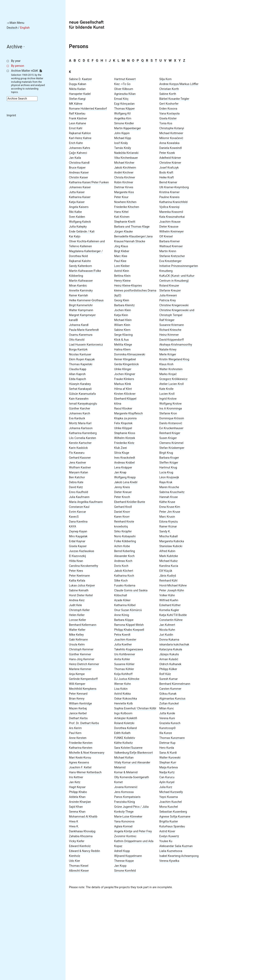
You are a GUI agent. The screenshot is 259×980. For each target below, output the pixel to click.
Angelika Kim (123, 119)
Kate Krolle (166, 389)
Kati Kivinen (122, 217)
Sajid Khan (76, 807)
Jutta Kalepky (78, 227)
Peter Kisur (121, 197)
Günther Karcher (80, 409)
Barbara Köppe (124, 620)
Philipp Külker (168, 669)
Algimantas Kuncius (172, 699)
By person (18, 66)
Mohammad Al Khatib (83, 817)
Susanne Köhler (124, 664)
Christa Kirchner (124, 178)
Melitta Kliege (123, 345)
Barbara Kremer (170, 241)
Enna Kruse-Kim (170, 507)
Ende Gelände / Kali (82, 232)
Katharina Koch (124, 576)
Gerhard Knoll (123, 507)
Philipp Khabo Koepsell (129, 630)
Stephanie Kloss (125, 433)
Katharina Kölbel (125, 605)
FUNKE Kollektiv (124, 738)
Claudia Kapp (78, 369)
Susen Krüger (168, 438)
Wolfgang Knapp (125, 477)
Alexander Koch (124, 556)
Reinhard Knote (124, 522)
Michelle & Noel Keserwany (87, 753)
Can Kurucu (167, 777)
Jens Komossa (124, 792)
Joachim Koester (125, 640)
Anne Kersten (78, 738)
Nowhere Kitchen (125, 202)
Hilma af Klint (123, 389)
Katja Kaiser (77, 202)
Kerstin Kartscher (80, 443)
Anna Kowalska (169, 143)
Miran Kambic (78, 286)
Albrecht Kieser (79, 871)
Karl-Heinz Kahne (80, 138)
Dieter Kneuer (123, 492)
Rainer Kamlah (79, 295)
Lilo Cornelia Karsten (83, 438)
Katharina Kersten (81, 748)
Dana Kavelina (78, 522)
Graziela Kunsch (170, 723)
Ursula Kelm (77, 645)
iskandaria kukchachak (174, 645)
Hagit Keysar (77, 787)
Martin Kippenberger (127, 128)
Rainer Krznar (168, 527)
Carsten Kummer (170, 689)
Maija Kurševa (169, 767)
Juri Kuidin (166, 635)
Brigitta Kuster (169, 822)
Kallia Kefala (77, 581)
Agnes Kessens (79, 763)
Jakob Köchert (124, 571)
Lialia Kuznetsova (171, 851)
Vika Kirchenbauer (126, 158)
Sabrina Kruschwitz (172, 492)
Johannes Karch (80, 413)
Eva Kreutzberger (170, 261)
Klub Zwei (120, 448)
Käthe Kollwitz (123, 743)
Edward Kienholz (80, 846)
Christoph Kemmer (81, 649)
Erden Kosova (168, 109)
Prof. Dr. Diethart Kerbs (84, 723)
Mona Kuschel (169, 807)
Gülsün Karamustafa (82, 394)
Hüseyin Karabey (80, 384)
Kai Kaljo (75, 236)
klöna (118, 404)
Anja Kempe (77, 674)
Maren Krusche (169, 487)
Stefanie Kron (168, 413)
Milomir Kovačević (171, 138)
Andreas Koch (123, 561)
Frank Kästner (78, 119)
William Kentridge (80, 704)
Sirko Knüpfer (123, 531)
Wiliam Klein (122, 325)
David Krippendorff (172, 340)
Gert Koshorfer (169, 104)
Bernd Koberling (124, 551)
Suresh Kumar (169, 679)
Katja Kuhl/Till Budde (173, 615)
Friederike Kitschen (127, 207)
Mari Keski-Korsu (80, 758)
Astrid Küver (167, 831)
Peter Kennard (78, 694)
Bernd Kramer (168, 182)
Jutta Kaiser (77, 192)
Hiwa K (74, 822)
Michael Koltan (124, 758)
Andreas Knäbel (124, 463)
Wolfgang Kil (122, 114)
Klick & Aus (121, 340)
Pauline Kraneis (169, 197)
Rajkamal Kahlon (80, 133)
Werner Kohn (122, 684)
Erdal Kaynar (77, 541)
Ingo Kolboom (123, 713)
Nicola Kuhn (167, 630)
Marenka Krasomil (171, 212)
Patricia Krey (167, 300)
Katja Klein (121, 315)
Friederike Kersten (81, 743)
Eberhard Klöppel (125, 399)
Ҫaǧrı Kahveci (78, 153)
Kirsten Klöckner (125, 394)
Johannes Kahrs (80, 148)
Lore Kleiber (122, 266)
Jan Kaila (75, 158)
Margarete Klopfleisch (128, 413)
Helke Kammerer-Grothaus (86, 300)
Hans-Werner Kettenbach (85, 772)
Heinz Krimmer (169, 335)
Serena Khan (77, 812)
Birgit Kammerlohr (81, 305)
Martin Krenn (168, 251)
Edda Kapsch (78, 379)
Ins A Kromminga (171, 409)
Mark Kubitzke (169, 556)
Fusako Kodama (125, 586)
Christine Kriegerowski (174, 305)
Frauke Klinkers (124, 379)
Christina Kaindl (79, 163)
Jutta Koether (123, 645)
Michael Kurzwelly (171, 792)
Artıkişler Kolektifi (126, 718)
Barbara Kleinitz (124, 305)
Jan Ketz (75, 782)
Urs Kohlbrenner (125, 654)
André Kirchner (124, 173)
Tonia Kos (166, 123)
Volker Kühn (167, 595)
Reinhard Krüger (170, 433)
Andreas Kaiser (79, 173)
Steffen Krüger (169, 463)
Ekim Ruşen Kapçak (82, 359)
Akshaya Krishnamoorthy (176, 345)
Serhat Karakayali (80, 389)
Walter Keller (77, 630)
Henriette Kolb (123, 704)
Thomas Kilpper (124, 109)
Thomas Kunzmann (172, 738)
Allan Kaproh (77, 374)
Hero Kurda (167, 748)
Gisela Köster (168, 119)
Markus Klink (123, 384)
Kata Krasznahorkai (172, 217)
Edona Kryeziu (169, 522)
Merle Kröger (168, 354)
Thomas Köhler (124, 669)
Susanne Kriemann (172, 325)
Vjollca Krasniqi (169, 207)
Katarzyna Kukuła (171, 649)
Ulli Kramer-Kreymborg (174, 187)
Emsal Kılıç (121, 99)
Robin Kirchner (124, 182)
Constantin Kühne (171, 620)
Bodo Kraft (166, 173)
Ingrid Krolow (168, 399)
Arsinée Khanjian (80, 802)
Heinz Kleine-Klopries (128, 286)
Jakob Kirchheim (125, 168)
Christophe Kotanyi (172, 128)
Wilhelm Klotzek (124, 438)
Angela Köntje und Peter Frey (133, 831)
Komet (118, 782)
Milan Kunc (167, 708)
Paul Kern (75, 733)
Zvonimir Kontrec (125, 836)
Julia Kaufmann (79, 497)
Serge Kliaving (123, 335)
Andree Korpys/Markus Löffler (179, 84)
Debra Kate (76, 482)
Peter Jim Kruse (170, 512)
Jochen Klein (122, 310)
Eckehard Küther (170, 605)
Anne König (122, 615)
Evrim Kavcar (77, 512)
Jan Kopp (120, 866)
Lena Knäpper (123, 468)
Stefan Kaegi (77, 99)
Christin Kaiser (79, 178)
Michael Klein (123, 320)
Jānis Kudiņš (168, 576)
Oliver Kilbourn (124, 89)
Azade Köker (122, 600)
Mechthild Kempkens (83, 689)
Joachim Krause (170, 222)
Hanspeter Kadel (80, 94)
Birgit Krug (166, 453)
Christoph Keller (79, 610)
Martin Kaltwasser (81, 281)
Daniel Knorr (122, 512)
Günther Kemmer (80, 654)
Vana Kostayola (169, 114)
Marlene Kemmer (80, 669)
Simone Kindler (124, 123)
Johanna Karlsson (81, 428)
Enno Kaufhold (79, 492)
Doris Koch (121, 566)
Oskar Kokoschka (125, 699)
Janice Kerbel (78, 713)
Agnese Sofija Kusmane (175, 817)
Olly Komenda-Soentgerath (131, 777)
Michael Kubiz (169, 561)
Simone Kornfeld (125, 871)
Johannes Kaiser (80, 187)
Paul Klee (120, 261)
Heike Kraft (167, 178)
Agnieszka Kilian (125, 94)
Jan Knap (120, 472)
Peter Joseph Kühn (172, 590)
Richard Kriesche (170, 330)
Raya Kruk (166, 482)
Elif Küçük (166, 571)
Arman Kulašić (169, 659)
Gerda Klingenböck (126, 364)
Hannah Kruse (169, 497)
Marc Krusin (167, 517)
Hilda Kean (76, 561)
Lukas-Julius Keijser (82, 586)
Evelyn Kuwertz (169, 836)
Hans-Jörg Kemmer (82, 659)
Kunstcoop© (167, 728)
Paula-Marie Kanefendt (84, 330)
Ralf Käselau (77, 114)
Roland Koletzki (124, 723)
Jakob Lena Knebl (126, 482)
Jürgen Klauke (123, 232)
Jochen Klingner (125, 374)
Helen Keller (77, 615)
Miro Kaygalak (78, 536)
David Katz (76, 487)
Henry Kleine (122, 281)
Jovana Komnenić (126, 787)
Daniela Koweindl (171, 148)
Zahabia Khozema (81, 836)
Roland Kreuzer (169, 286)
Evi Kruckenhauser (171, 428)
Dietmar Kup (167, 743)
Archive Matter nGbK (26, 71)
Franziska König (124, 802)
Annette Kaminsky (81, 291)
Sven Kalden (77, 217)
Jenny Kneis (122, 487)
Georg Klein (122, 300)
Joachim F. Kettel (80, 767)
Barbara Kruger (169, 458)
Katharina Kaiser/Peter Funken (89, 182)
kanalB (73, 320)
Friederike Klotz (124, 443)
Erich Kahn (76, 143)
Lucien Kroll (167, 394)
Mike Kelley (76, 635)
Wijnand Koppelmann (128, 856)
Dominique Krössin (172, 418)
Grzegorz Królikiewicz (173, 379)
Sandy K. (165, 531)
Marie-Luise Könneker (128, 817)
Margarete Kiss (124, 192)
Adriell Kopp (122, 851)
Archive (15, 47)
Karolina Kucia (169, 566)
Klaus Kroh (166, 364)
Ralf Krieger (167, 320)
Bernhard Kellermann (83, 625)
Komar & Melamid (126, 772)
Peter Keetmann (80, 576)
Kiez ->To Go (122, 84)
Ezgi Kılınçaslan (124, 104)
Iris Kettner (76, 777)
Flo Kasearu (77, 453)
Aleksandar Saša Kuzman (176, 846)
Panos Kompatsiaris (127, 797)
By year (16, 61)
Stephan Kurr (168, 763)
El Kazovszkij (77, 556)
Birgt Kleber (122, 251)
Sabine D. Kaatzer (80, 79)
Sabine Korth (168, 94)
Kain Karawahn (79, 399)
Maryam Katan (79, 472)
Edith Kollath (122, 733)
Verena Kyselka (169, 861)
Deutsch (12, 28)
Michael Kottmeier (171, 133)
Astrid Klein (122, 271)
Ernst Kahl (76, 128)
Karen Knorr (122, 517)
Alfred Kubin (167, 551)
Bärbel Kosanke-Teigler (174, 99)
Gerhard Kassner (80, 458)
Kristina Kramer (169, 192)
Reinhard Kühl (168, 581)
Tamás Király (122, 148)
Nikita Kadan (77, 89)
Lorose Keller (78, 620)
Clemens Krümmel (171, 443)
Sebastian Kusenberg (173, 812)
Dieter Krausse (169, 227)
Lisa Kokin (121, 689)
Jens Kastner (78, 463)
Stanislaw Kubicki (171, 546)
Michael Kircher (124, 163)
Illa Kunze (166, 733)
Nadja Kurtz (167, 772)
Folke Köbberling (125, 541)
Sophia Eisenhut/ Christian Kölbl (135, 708)
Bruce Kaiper (77, 168)
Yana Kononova (124, 822)
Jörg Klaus (121, 246)
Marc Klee (121, 256)
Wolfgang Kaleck (80, 222)
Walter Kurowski (170, 758)
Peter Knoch (122, 497)
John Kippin (122, 133)
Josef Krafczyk (169, 168)
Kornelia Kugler (169, 610)
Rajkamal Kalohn (80, 261)
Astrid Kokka (122, 694)
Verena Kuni (167, 718)
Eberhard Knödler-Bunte (129, 502)
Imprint (11, 115)
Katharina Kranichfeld (173, 202)
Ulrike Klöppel (123, 428)
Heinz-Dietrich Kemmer (84, 664)
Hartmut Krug (168, 468)
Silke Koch (121, 581)
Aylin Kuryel (167, 782)
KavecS (74, 517)
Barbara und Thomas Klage (132, 227)
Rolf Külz (165, 674)
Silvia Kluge (122, 453)
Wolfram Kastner (80, 468)
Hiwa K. (74, 826)
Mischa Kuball (169, 536)
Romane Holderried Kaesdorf (88, 109)
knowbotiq (121, 527)
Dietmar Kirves (124, 187)
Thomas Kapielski (81, 364)
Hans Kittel (121, 212)
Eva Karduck (77, 418)
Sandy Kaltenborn (81, 266)
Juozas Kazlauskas (82, 551)
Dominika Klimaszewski (130, 354)
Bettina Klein (122, 276)
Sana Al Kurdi (168, 753)
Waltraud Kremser (171, 246)
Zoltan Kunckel (169, 704)
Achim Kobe (122, 546)
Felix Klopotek (123, 423)
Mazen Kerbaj (78, 708)
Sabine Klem (122, 330)
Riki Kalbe (75, 212)
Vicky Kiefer (77, 841)
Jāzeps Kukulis (169, 654)
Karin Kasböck (78, 448)
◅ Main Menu (16, 23)
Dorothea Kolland (125, 728)
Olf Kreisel (166, 236)
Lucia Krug (166, 472)
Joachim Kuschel (171, 802)
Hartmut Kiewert (125, 79)
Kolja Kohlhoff (123, 674)
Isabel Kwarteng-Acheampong (179, 856)
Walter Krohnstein (171, 369)
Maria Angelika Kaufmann (86, 502)
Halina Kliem (122, 350)
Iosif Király (121, 143)
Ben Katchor (77, 477)
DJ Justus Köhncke (127, 679)
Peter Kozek (167, 153)
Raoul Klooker (123, 409)
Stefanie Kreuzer (170, 291)
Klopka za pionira (125, 418)
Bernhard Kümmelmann (175, 684)
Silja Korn (165, 79)
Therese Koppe (124, 861)
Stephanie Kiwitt (125, 222)
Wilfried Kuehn (169, 600)
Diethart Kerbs (78, 718)
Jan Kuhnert (167, 625)
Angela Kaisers (79, 207)
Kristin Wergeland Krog (174, 359)
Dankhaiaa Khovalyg (82, 831)
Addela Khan (77, 797)
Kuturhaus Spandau (172, 826)
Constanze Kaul (79, 507)
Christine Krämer (170, 163)
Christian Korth (169, 89)
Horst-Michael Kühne (173, 586)
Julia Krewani (168, 295)
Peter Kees (76, 571)
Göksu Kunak (168, 694)
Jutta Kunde (167, 713)
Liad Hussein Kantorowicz (86, 345)
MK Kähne (76, 104)
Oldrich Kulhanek (170, 664)
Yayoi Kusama (169, 797)
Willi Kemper (77, 684)
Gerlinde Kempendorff (83, 679)
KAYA (73, 527)
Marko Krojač (168, 374)
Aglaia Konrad (123, 826)
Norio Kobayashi (125, 536)
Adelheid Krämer (170, 158)
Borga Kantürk (78, 350)
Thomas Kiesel (79, 866)
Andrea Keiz (77, 600)
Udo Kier (75, 861)
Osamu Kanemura (81, 335)
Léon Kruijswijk (169, 477)
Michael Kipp (123, 138)
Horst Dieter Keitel (81, 595)
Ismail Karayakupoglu (83, 404)
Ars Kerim (75, 728)
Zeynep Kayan (78, 531)
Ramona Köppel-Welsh (129, 625)
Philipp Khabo (78, 792)
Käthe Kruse (167, 502)
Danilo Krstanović (171, 423)
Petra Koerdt (122, 635)
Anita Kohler (122, 659)
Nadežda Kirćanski (126, 153)
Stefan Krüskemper (172, 448)
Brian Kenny (77, 699)
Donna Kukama (169, 640)
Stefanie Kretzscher (172, 256)
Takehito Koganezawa (128, 649)
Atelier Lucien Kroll (171, 384)
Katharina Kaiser (80, 197)
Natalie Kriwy (168, 350)
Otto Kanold (77, 340)
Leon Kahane (77, 123)
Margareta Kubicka (172, 541)
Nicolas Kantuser (80, 354)
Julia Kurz (166, 787)
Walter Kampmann (81, 310)
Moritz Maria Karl (80, 423)
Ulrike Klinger (123, 369)
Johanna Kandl (79, 325)
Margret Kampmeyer (82, 315)
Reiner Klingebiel (125, 359)
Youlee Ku (166, 841)
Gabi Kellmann (79, 640)
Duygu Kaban (78, 84)
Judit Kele (75, 605)
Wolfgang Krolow (170, 404)
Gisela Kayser (78, 546)
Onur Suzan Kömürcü (128, 610)
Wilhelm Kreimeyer (171, 232)
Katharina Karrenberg (83, 433)
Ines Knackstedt (125, 458)
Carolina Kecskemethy (84, 566)
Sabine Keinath (79, 590)
